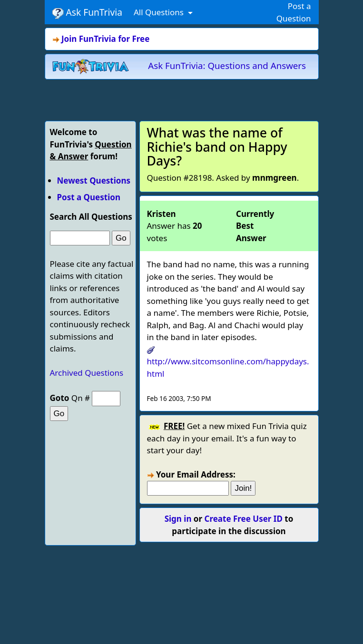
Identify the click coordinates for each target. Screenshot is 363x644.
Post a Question (89, 197)
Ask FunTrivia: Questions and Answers (227, 65)
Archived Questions (87, 373)
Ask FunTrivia (87, 12)
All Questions (160, 12)
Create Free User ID (244, 519)
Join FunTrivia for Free (105, 39)
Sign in (178, 519)
